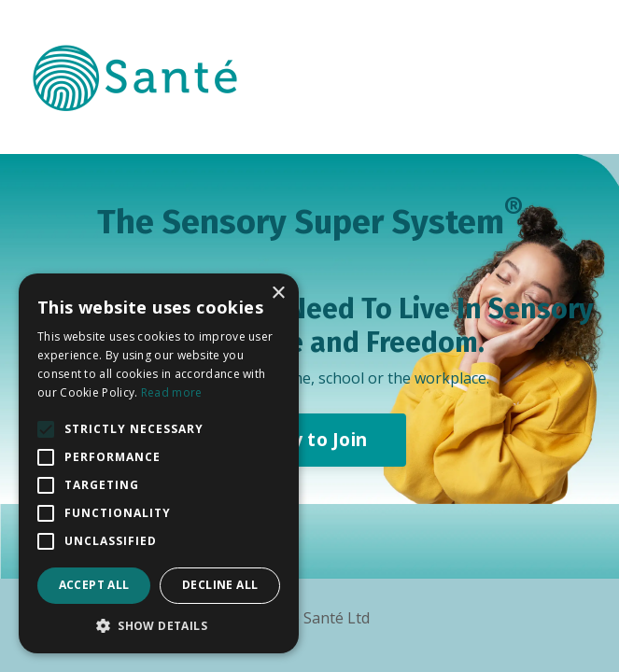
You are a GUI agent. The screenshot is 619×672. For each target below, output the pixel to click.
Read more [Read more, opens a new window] (172, 392)
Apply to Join (309, 439)
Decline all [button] (220, 585)
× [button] (278, 294)
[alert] (159, 463)
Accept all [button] (94, 585)
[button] (159, 625)
